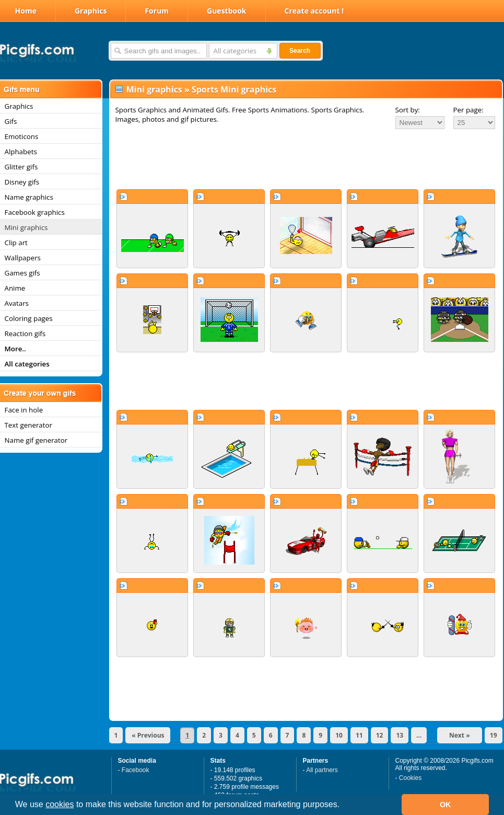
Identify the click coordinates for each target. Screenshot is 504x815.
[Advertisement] (306, 159)
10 (339, 735)
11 (359, 735)
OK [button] (446, 805)
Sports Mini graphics (234, 89)
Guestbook (227, 11)
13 (400, 735)
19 (494, 735)
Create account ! (314, 11)
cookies (60, 804)
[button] (344, 806)
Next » (460, 735)
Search (300, 51)
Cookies (410, 778)
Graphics (91, 11)
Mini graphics (154, 89)
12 (380, 735)
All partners (322, 770)
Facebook (136, 770)
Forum (157, 11)
